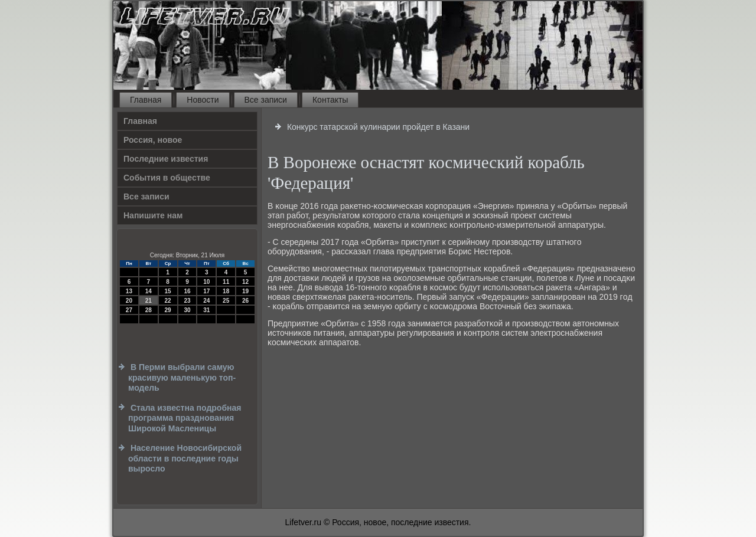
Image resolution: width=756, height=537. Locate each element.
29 (168, 310)
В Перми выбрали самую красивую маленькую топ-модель (182, 377)
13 (129, 291)
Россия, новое (153, 140)
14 (149, 291)
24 (206, 301)
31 (206, 310)
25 (226, 301)
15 (168, 291)
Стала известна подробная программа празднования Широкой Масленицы (185, 418)
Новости (203, 100)
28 (149, 310)
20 (129, 301)
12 (245, 282)
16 (187, 291)
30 (187, 310)
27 (129, 310)
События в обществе (167, 178)
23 (187, 301)
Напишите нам (153, 215)
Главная (146, 100)
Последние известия (166, 159)
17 (206, 291)
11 (226, 282)
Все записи (266, 100)
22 (168, 301)
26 (245, 301)
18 (226, 291)
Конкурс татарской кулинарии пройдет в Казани (378, 127)
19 (245, 291)
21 (149, 301)
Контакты (330, 100)
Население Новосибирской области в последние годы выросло (185, 458)
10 (206, 282)
